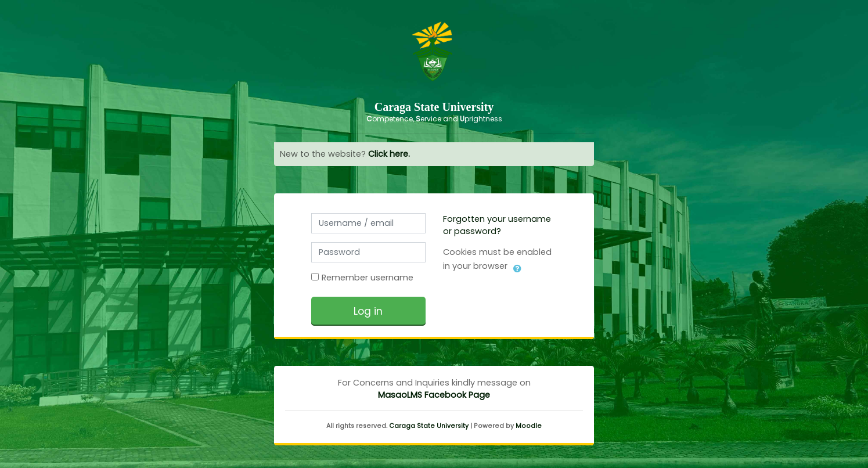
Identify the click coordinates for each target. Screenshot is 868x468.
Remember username (368, 278)
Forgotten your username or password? (497, 225)
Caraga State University (429, 426)
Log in (368, 311)
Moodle (529, 426)
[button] (517, 267)
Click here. (389, 154)
